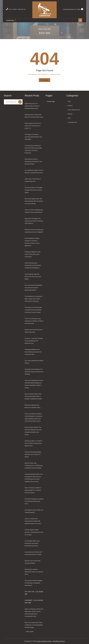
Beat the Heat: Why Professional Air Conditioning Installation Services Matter (34, 465)
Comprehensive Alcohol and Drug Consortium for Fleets (33, 553)
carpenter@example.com (68, 9)
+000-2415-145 (22, 9)
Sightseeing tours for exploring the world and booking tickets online (32, 106)
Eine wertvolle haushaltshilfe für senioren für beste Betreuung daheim (33, 288)
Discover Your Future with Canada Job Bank (33, 562)
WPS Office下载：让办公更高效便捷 (34, 593)
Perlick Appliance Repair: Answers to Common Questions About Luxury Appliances (32, 242)
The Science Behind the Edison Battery (34, 362)
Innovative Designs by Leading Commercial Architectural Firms (34, 501)
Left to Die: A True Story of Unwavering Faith (33, 180)
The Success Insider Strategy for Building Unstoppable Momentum (33, 583)
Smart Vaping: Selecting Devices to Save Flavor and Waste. (33, 276)
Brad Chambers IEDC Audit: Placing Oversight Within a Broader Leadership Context (33, 396)
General (70, 106)
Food (69, 101)
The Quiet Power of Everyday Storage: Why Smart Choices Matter (34, 190)
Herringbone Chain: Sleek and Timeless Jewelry (34, 511)
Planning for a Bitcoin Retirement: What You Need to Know (34, 572)
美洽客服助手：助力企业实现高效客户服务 (34, 601)
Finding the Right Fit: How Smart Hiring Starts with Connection (33, 254)
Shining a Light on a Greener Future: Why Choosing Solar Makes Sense (33, 443)
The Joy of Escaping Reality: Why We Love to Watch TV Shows (33, 454)
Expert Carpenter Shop (44, 641)
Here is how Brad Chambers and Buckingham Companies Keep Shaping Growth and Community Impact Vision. (33, 417)
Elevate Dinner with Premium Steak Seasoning (34, 331)
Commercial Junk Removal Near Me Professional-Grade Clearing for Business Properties (33, 149)
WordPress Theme (59, 641)
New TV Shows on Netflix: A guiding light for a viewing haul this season (33, 490)
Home (41, 29)
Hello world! (30, 631)
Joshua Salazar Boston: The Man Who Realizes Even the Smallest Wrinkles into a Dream (33, 431)
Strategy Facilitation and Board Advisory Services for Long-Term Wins (33, 352)
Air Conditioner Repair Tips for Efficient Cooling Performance (34, 171)
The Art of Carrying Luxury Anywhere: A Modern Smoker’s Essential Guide (34, 321)
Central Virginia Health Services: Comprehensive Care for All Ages (34, 532)
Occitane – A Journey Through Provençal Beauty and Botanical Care (34, 341)
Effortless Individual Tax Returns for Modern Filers (33, 406)
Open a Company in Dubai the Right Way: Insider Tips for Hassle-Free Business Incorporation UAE (34, 613)
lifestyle (70, 114)
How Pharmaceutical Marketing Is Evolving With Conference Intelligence (33, 265)
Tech (69, 118)
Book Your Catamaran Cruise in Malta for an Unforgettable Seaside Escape (34, 625)
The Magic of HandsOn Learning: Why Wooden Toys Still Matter (33, 137)
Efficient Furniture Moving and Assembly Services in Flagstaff (34, 231)
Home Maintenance (74, 110)
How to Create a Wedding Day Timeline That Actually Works (34, 211)
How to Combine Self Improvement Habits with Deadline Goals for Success (33, 521)
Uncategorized (72, 122)
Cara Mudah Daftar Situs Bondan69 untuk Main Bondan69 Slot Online (32, 543)
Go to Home (45, 80)
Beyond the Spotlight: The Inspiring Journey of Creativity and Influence (34, 221)
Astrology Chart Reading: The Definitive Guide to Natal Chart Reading (34, 372)
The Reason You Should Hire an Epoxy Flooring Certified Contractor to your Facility (33, 310)
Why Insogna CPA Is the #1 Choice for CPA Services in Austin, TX (33, 126)
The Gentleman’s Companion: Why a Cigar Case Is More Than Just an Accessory (34, 299)
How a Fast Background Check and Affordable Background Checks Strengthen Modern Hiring (34, 384)
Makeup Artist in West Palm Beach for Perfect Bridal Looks (34, 116)
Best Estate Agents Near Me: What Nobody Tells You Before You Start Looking (34, 201)
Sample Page (10, 20)
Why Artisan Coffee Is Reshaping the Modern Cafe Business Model (33, 161)
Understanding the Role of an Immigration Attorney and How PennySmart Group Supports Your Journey (34, 478)
